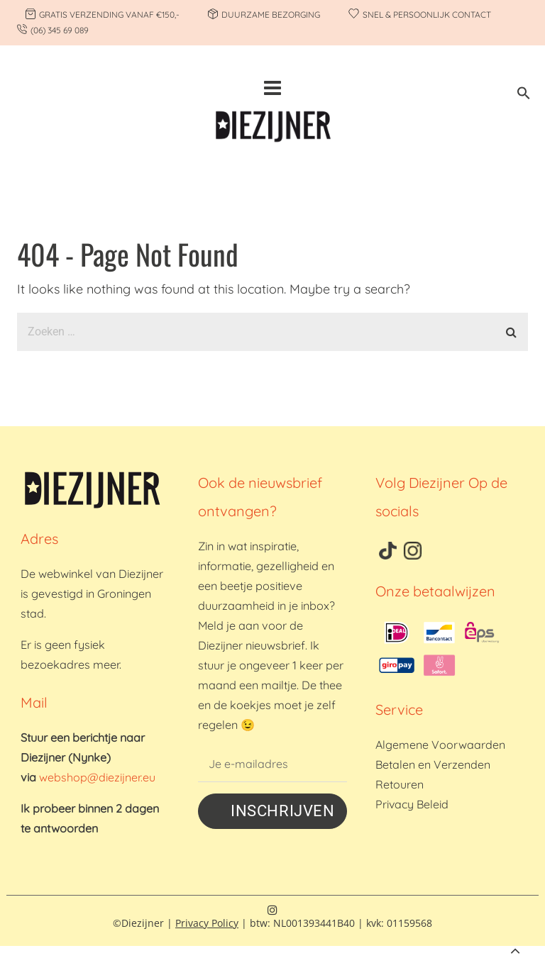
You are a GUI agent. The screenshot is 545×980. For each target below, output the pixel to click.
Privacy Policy (207, 923)
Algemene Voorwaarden (440, 745)
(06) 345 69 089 (60, 30)
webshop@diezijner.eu (97, 777)
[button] (524, 95)
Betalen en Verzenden (433, 764)
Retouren (400, 784)
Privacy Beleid (412, 804)
